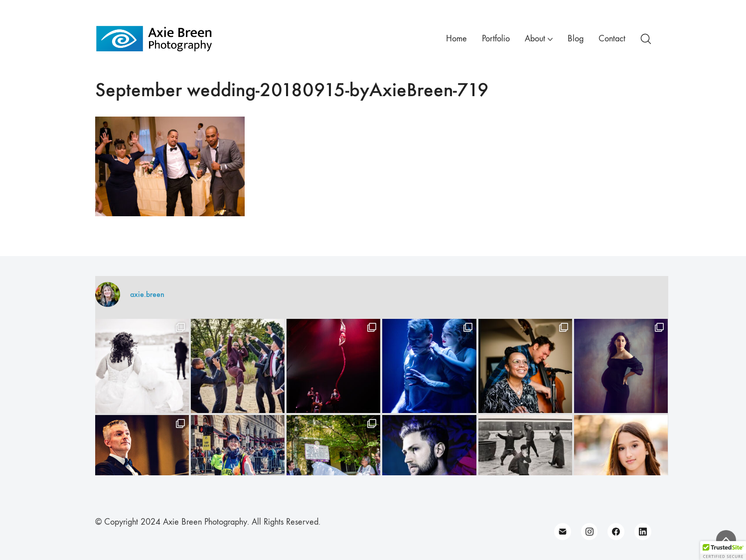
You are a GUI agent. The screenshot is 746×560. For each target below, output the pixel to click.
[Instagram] (590, 532)
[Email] (563, 532)
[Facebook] (616, 532)
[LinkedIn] (643, 532)
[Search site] (646, 39)
